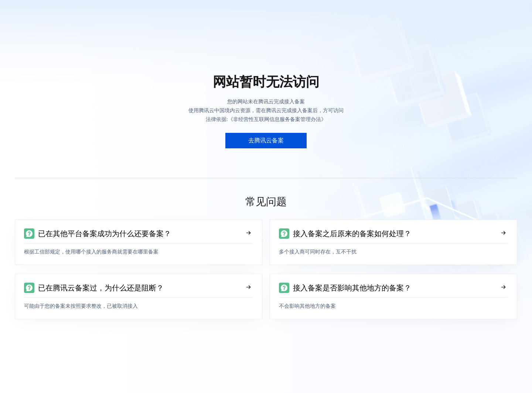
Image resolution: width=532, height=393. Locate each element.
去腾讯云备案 (266, 140)
